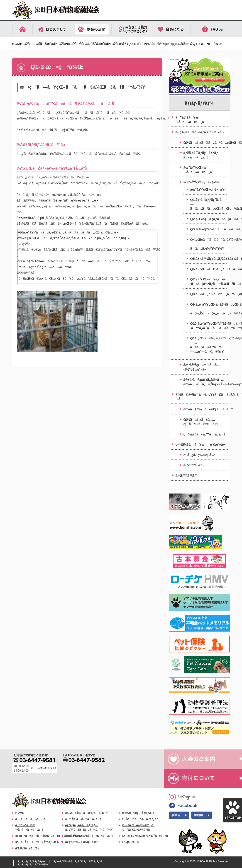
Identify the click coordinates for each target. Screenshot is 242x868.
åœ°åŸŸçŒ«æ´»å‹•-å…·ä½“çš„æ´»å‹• (202, 367)
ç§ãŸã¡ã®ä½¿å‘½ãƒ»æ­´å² (39, 842)
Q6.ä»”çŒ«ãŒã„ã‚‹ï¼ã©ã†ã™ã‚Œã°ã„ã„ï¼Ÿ (208, 269)
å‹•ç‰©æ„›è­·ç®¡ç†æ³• (82, 842)
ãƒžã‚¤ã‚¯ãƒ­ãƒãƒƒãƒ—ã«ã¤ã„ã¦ (203, 155)
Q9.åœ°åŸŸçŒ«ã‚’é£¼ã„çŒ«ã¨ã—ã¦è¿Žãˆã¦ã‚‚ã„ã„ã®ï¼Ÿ (208, 309)
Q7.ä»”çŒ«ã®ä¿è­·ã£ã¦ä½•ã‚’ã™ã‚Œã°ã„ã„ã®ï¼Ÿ (208, 281)
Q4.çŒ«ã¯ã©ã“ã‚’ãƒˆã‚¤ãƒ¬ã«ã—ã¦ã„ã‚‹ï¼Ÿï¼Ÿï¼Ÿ (208, 244)
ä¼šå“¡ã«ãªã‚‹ (27, 848)
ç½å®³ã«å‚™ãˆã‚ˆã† (204, 434)
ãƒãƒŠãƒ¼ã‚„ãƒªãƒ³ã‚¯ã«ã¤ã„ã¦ (149, 836)
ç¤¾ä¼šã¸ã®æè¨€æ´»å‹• (200, 444)
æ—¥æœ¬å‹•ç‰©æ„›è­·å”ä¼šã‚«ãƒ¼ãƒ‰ (138, 827)
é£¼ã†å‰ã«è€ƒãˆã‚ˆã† (206, 409)
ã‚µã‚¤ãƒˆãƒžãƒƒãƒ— (32, 861)
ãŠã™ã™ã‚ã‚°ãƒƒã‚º (140, 819)
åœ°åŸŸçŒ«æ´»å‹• (131, 44)
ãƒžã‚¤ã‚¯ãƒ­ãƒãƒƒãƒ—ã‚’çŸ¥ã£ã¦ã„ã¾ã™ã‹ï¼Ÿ (89, 827)
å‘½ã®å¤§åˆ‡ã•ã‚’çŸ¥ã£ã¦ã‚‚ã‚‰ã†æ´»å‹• (202, 397)
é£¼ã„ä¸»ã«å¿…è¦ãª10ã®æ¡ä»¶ (201, 422)
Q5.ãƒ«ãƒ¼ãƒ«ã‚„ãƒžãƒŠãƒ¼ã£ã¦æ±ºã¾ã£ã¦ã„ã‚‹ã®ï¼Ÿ (208, 259)
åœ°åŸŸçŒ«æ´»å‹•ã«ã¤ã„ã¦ (200, 170)
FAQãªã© (131, 842)
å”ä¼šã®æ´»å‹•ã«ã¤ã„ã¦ (192, 120)
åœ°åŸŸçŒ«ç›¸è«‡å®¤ (169, 44)
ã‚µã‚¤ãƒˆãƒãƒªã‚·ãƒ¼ (33, 864)
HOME (17, 44)
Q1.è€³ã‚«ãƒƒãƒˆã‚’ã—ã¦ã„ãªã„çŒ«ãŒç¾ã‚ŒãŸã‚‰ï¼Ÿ (208, 204)
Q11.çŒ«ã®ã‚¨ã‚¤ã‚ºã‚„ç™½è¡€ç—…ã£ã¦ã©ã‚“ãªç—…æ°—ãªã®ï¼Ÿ (208, 345)
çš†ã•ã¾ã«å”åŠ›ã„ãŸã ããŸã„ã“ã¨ (53, 836)
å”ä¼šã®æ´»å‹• (43, 44)
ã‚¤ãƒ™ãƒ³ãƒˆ (186, 475)
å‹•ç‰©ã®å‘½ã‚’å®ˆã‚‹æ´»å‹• (87, 44)
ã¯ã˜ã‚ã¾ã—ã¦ (32, 819)
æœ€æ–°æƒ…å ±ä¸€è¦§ (138, 813)
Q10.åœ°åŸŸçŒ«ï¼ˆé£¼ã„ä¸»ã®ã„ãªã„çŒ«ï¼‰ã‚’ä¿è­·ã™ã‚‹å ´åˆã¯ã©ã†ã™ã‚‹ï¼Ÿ (208, 326)
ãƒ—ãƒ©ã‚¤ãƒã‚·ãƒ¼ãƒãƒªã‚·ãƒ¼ (78, 861)
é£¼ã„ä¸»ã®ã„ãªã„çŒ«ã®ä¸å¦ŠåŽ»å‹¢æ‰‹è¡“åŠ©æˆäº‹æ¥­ (206, 142)
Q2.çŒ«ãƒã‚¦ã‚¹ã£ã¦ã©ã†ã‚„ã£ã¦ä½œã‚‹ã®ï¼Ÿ (208, 219)
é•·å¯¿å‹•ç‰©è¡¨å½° (200, 455)
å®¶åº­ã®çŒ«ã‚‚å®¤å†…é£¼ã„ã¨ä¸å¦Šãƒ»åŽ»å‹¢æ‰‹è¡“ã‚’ (206, 382)
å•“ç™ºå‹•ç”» (194, 465)
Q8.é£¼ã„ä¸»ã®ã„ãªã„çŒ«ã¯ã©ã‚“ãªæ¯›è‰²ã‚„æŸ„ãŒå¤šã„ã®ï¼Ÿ (208, 294)
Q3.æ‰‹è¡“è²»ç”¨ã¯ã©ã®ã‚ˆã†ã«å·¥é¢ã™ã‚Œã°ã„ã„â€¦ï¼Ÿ (208, 229)
